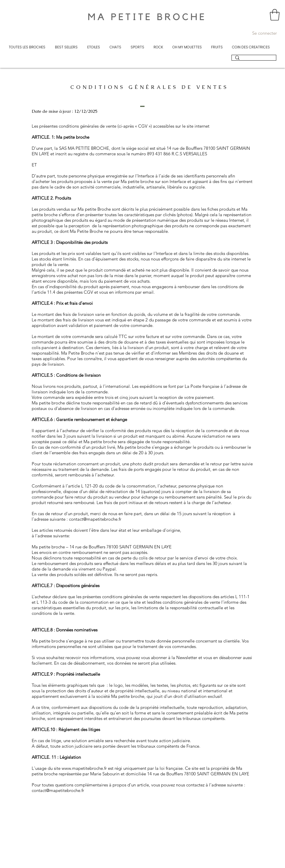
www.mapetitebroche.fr (84, 768)
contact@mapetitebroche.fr (95, 519)
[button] (275, 15)
